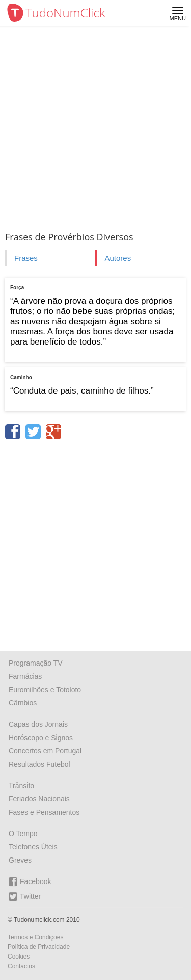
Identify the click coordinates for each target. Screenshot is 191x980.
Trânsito (21, 786)
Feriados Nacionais (39, 799)
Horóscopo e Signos (41, 738)
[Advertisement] (95, 126)
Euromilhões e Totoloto (45, 690)
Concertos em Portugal (45, 751)
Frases (26, 258)
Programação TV (36, 663)
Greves (20, 860)
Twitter (25, 897)
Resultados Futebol (39, 764)
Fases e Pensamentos (44, 812)
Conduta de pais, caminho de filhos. (82, 391)
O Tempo (23, 834)
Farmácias (25, 676)
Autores (118, 258)
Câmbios (23, 703)
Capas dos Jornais (38, 724)
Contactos (21, 966)
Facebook (30, 882)
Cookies (19, 957)
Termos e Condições (35, 937)
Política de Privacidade (39, 947)
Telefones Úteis (33, 847)
